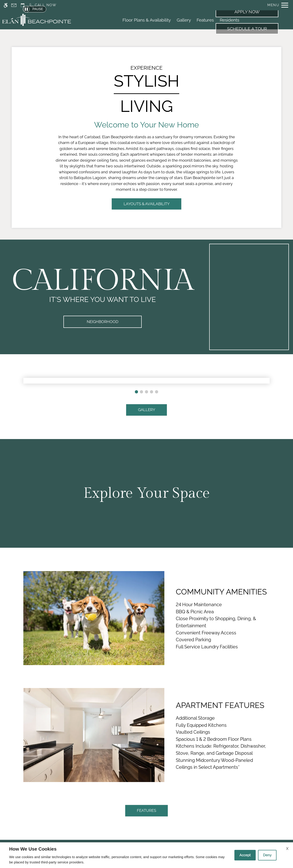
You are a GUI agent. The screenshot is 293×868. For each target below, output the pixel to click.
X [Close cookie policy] (287, 849)
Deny (267, 855)
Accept (245, 855)
